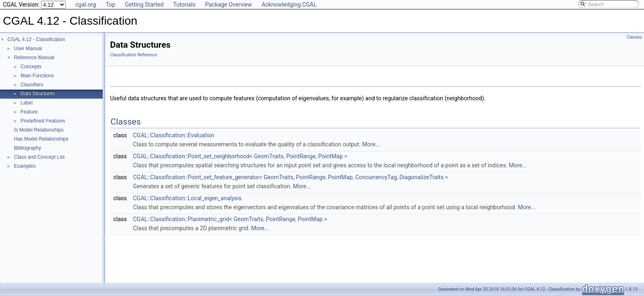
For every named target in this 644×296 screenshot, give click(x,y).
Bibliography (28, 148)
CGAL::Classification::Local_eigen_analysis (187, 198)
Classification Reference (134, 55)
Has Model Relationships (41, 139)
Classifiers (32, 85)
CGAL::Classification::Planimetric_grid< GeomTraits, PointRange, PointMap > (230, 219)
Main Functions (37, 76)
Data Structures (38, 94)
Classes (634, 37)
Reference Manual (34, 58)
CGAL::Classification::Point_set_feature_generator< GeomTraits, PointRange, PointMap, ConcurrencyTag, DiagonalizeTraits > (291, 177)
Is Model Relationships (39, 130)
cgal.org (85, 5)
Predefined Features (43, 121)
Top (110, 5)
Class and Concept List (39, 157)
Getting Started (144, 5)
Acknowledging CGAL (289, 5)
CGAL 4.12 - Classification (36, 39)
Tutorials (184, 5)
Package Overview (228, 5)
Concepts (31, 67)
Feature (29, 112)
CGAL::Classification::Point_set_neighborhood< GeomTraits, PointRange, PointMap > (240, 156)
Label (26, 103)
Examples (25, 166)
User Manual (28, 49)
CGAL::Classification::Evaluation (174, 135)
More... (371, 144)
